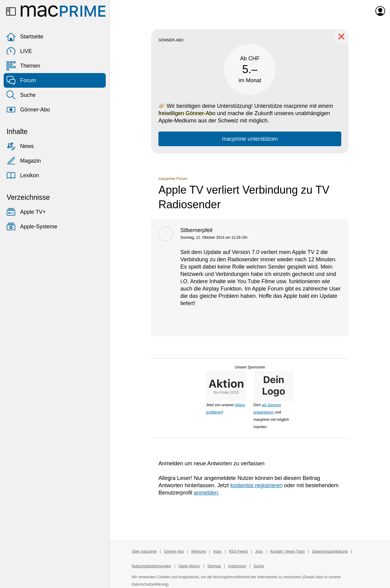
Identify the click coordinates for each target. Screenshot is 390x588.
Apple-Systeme (32, 227)
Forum (21, 80)
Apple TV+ (26, 212)
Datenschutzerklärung (330, 551)
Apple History (189, 566)
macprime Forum (173, 179)
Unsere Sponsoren (250, 367)
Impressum (237, 566)
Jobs (259, 551)
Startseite (25, 37)
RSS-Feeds (238, 551)
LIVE (19, 51)
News (20, 146)
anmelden (206, 493)
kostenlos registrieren (256, 485)
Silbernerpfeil (196, 230)
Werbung (198, 551)
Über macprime (144, 551)
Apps (217, 551)
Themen (23, 66)
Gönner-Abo (28, 110)
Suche (21, 95)
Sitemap (214, 566)
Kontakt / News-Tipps (288, 551)
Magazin (23, 161)
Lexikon (23, 175)
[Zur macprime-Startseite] (63, 11)
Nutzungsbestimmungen (151, 566)
